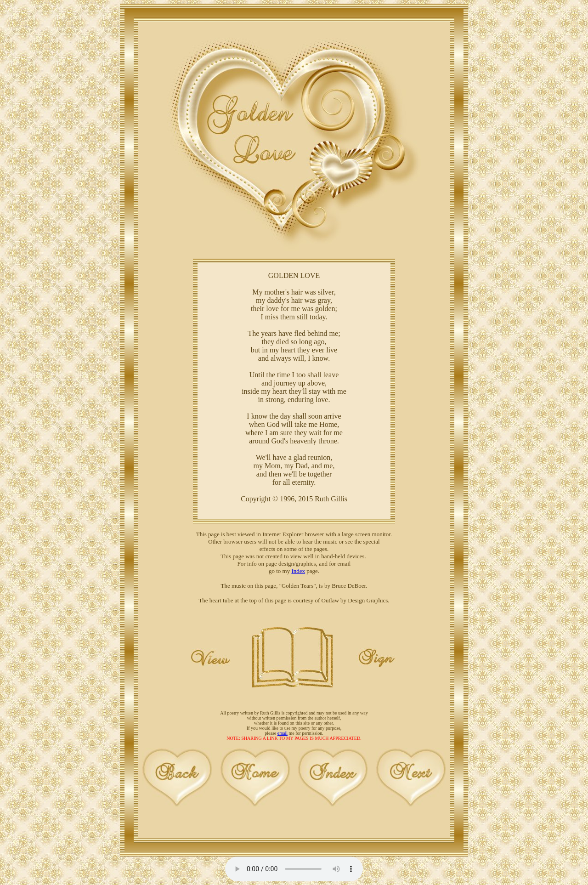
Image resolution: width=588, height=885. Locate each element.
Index (298, 571)
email (283, 733)
